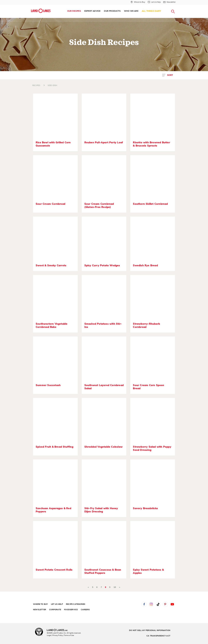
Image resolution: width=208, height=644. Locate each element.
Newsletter (40, 610)
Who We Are (131, 11)
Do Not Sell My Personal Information (150, 630)
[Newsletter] (169, 2)
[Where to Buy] (138, 2)
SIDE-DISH (52, 85)
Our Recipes (74, 11)
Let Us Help (57, 604)
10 (115, 587)
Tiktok (158, 604)
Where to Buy (40, 604)
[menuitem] (74, 11)
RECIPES (36, 85)
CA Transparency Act (158, 636)
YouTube (172, 604)
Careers (85, 610)
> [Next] (120, 587)
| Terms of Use (69, 635)
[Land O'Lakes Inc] (58, 630)
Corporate (55, 610)
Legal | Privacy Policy (55, 635)
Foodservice (71, 610)
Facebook (144, 604)
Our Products (112, 11)
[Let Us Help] (154, 2)
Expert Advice (92, 11)
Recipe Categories (76, 604)
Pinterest (165, 604)
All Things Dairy (151, 11)
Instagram (151, 604)
